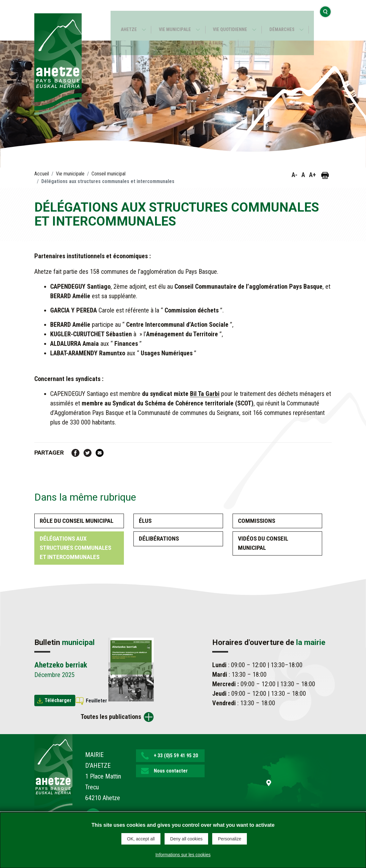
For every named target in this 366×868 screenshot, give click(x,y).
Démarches (285, 20)
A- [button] (295, 175)
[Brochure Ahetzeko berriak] (131, 669)
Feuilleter (96, 701)
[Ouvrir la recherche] (325, 20)
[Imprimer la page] (325, 175)
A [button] (303, 175)
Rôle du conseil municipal (77, 521)
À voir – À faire (207, 34)
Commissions (257, 521)
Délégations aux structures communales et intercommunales (75, 548)
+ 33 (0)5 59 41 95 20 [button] (176, 756)
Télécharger (58, 700)
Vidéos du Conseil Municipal (263, 543)
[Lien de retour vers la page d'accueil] (53, 774)
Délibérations (159, 539)
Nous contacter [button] (171, 771)
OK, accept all (141, 839)
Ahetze (126, 20)
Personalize (230, 839)
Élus (145, 521)
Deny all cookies (186, 839)
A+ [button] (312, 175)
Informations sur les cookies (183, 853)
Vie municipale (174, 20)
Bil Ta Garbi (205, 394)
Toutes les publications (111, 717)
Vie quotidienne (231, 20)
